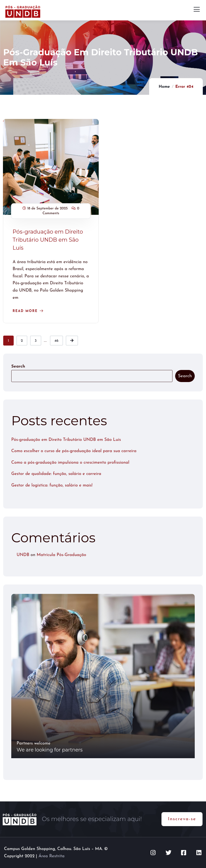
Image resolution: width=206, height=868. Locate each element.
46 (56, 341)
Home (164, 87)
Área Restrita (51, 856)
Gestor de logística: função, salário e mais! (52, 485)
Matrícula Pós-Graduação (61, 555)
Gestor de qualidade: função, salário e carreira (56, 474)
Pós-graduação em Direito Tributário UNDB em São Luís (48, 240)
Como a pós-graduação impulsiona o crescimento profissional (70, 463)
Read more (25, 311)
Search (18, 366)
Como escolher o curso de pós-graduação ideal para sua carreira (74, 451)
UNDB (23, 555)
